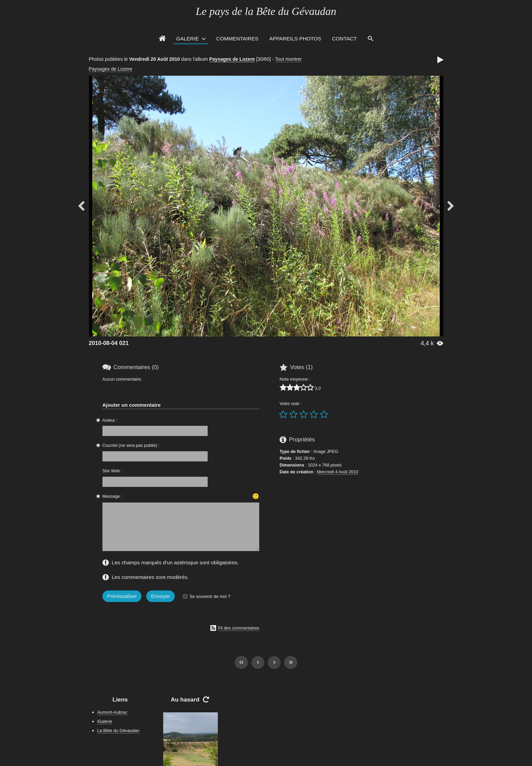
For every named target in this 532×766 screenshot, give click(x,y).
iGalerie (105, 721)
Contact (345, 39)
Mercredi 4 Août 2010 (338, 472)
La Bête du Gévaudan (119, 731)
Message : (112, 496)
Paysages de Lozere (232, 59)
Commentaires (237, 39)
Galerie (187, 39)
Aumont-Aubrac (112, 712)
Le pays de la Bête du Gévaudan (266, 11)
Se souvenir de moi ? (210, 596)
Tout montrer (288, 59)
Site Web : (112, 471)
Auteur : (110, 420)
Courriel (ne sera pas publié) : (131, 445)
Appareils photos (295, 39)
